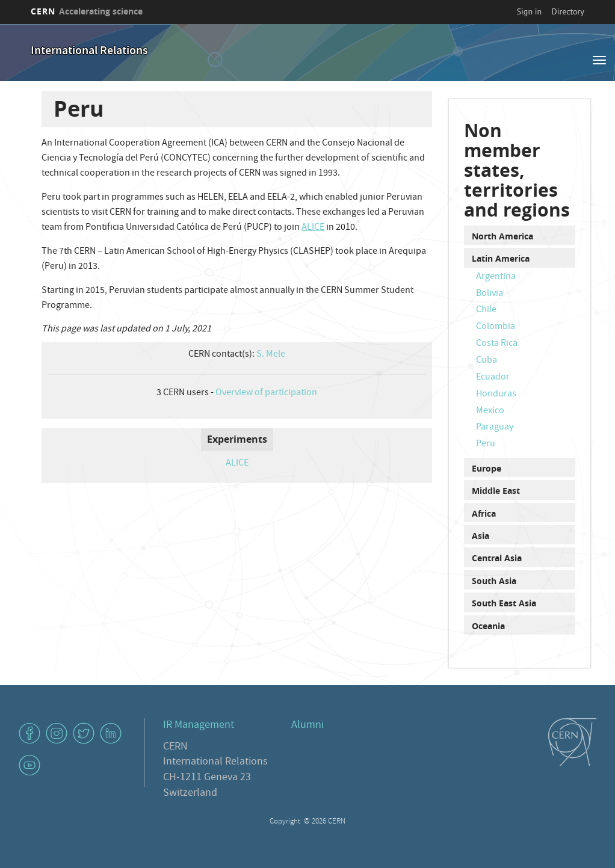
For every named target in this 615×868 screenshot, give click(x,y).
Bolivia (490, 294)
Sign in (530, 11)
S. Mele (271, 355)
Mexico (490, 411)
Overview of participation (266, 393)
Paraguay (495, 428)
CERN (87, 11)
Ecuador (493, 378)
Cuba (487, 361)
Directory (568, 11)
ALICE (313, 228)
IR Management (199, 726)
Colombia (496, 327)
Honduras (496, 395)
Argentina (496, 277)
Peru (486, 445)
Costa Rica (497, 344)
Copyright (286, 822)
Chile (486, 310)
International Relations (89, 51)
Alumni (307, 726)
